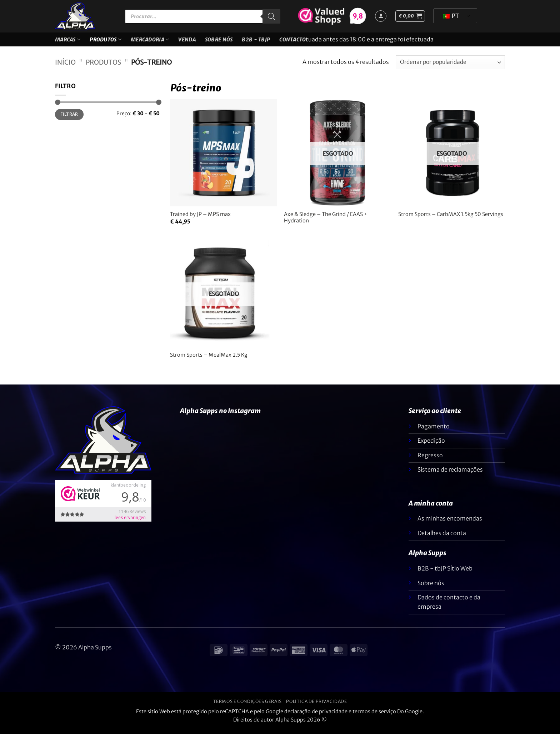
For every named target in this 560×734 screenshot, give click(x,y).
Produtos (106, 42)
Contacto (292, 42)
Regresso (430, 459)
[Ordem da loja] (450, 67)
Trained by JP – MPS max (200, 218)
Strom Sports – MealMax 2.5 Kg (209, 359)
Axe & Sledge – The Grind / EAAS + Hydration (326, 222)
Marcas (68, 42)
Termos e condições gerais (247, 706)
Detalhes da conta (442, 537)
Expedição (431, 445)
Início (65, 67)
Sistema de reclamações (450, 474)
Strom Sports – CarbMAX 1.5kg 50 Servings (451, 218)
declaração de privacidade (316, 716)
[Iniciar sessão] (381, 16)
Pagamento (434, 431)
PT (451, 16)
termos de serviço (374, 716)
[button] (410, 16)
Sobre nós (219, 42)
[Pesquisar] (271, 16)
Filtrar (69, 118)
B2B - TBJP (256, 42)
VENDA (187, 42)
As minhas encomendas (450, 523)
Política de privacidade (316, 706)
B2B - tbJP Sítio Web (445, 573)
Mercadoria (150, 42)
